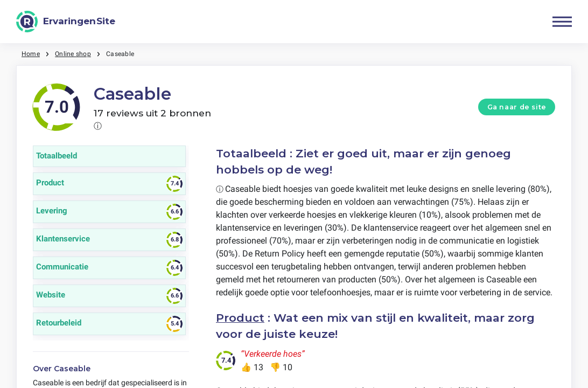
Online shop (73, 54)
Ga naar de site (517, 107)
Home (31, 54)
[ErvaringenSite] (66, 22)
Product (240, 318)
